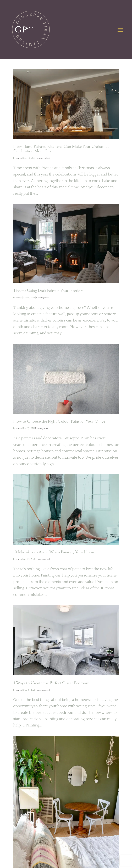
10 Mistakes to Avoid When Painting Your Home (54, 552)
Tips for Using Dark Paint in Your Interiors (48, 290)
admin (19, 158)
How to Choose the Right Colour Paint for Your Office (59, 421)
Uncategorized (43, 158)
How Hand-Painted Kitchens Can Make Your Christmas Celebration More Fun (61, 149)
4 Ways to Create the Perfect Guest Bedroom (51, 683)
